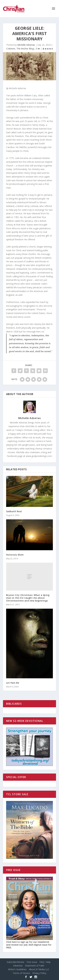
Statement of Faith (35, 966)
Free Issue (32, 962)
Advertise (18, 966)
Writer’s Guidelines (17, 969)
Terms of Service (21, 973)
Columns (11, 49)
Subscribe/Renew (15, 962)
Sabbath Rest (14, 511)
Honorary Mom (15, 555)
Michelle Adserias (26, 45)
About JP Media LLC (39, 969)
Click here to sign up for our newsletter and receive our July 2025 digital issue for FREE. (29, 945)
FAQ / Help (45, 962)
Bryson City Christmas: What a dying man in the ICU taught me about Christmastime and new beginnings (28, 598)
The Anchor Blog (25, 49)
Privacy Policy (39, 973)
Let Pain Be (13, 683)
